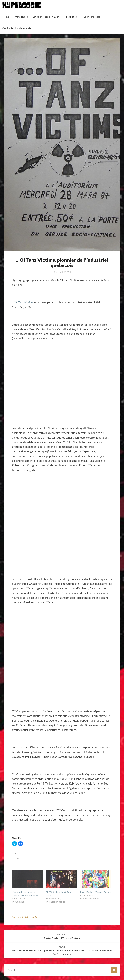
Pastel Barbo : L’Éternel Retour (96, 892)
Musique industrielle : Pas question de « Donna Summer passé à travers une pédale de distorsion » (62, 950)
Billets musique (92, 17)
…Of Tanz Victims (23, 302)
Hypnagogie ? (21, 17)
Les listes (72, 17)
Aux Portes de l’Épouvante (17, 28)
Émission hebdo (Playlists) (47, 17)
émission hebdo (21, 917)
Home (6, 17)
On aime (35, 917)
